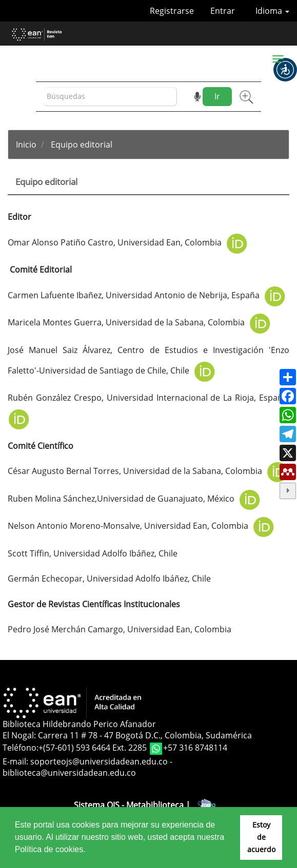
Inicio (26, 144)
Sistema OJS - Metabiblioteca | (148, 805)
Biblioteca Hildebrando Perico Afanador (79, 724)
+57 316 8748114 (195, 748)
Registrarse (172, 11)
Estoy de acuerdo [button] (261, 837)
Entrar (223, 11)
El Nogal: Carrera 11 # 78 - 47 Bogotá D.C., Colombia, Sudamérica (127, 735)
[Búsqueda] (110, 97)
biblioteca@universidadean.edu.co (69, 773)
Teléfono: (21, 748)
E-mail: (16, 761)
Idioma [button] (272, 11)
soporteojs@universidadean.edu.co (99, 761)
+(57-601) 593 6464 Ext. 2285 (94, 748)
